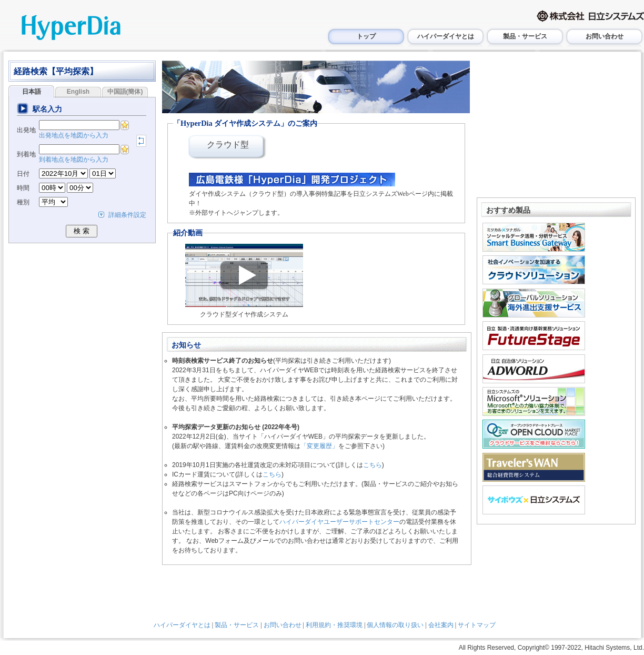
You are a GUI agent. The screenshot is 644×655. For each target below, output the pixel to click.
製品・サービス (525, 36)
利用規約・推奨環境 (334, 625)
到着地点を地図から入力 (74, 160)
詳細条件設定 (127, 215)
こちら (373, 465)
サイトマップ (477, 625)
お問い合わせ (605, 36)
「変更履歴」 (319, 446)
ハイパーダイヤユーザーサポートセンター (339, 522)
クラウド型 (228, 145)
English (78, 92)
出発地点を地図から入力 (74, 135)
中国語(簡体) (125, 92)
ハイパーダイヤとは (446, 36)
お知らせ (186, 345)
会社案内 (441, 625)
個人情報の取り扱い (395, 625)
